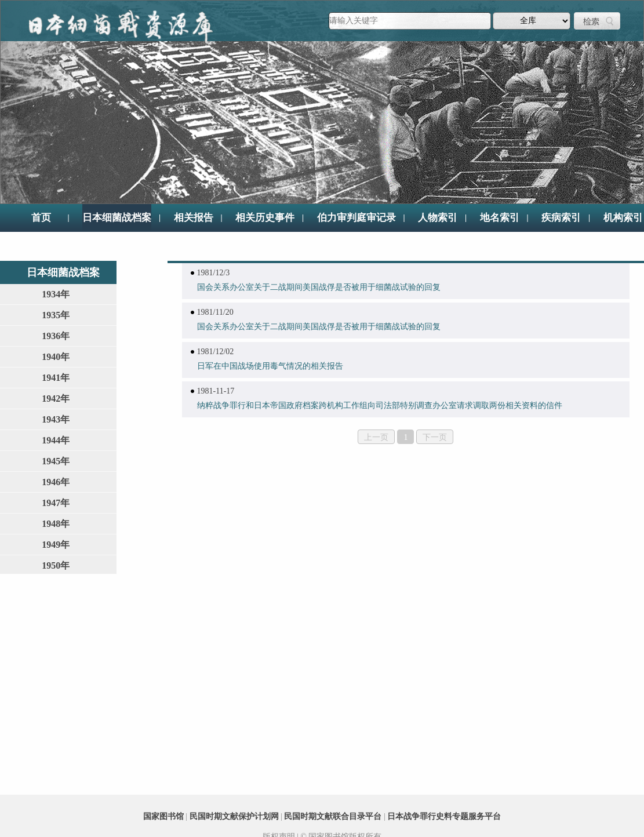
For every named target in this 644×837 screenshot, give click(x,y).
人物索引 (438, 218)
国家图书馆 (163, 816)
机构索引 (623, 218)
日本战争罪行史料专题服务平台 (444, 816)
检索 (597, 21)
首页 (41, 218)
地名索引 (500, 218)
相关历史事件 (265, 218)
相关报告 (194, 218)
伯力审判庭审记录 (356, 218)
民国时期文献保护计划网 (234, 816)
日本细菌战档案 (117, 218)
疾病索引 (561, 218)
